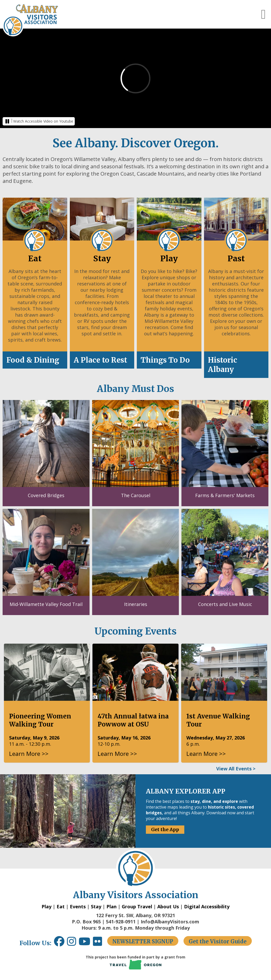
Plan (111, 906)
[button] (263, 14)
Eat (61, 906)
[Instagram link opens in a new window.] (73, 943)
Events (78, 906)
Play (46, 906)
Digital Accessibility (207, 906)
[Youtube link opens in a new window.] (86, 943)
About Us (168, 906)
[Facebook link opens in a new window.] (59, 943)
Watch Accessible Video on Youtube (43, 121)
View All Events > (236, 769)
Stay (96, 906)
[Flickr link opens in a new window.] (100, 943)
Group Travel (137, 906)
